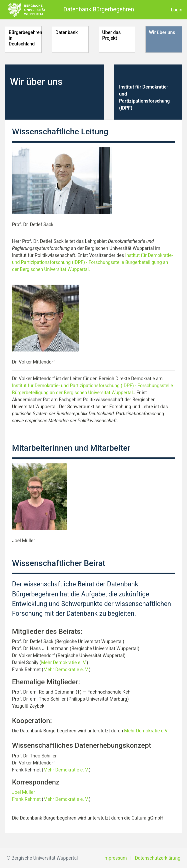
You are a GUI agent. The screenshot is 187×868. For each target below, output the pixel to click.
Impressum (115, 858)
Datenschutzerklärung (158, 858)
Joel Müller (23, 792)
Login (176, 10)
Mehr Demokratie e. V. (64, 663)
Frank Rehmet (26, 799)
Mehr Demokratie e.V (146, 731)
